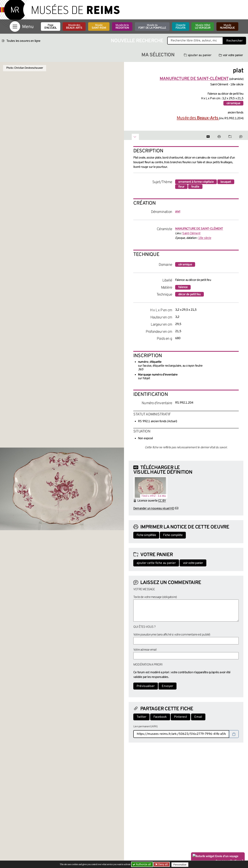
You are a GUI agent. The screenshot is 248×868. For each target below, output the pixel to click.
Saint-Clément (191, 233)
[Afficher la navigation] (15, 27)
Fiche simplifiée (146, 535)
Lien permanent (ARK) (145, 727)
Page (51, 27)
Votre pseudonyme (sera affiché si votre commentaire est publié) (172, 635)
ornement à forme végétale (196, 182)
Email (198, 717)
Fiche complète (173, 535)
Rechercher (234, 41)
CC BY (162, 501)
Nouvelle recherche (137, 41)
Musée (99, 27)
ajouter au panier (198, 55)
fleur (181, 187)
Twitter (141, 717)
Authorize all (142, 864)
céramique (233, 103)
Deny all (163, 864)
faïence (183, 287)
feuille (195, 187)
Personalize (181, 864)
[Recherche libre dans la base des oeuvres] (195, 41)
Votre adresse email (145, 650)
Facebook (160, 717)
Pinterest (180, 717)
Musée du (152, 27)
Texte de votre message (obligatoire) (155, 597)
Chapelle (180, 27)
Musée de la (122, 27)
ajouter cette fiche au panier (156, 563)
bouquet (226, 182)
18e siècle (205, 238)
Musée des (74, 27)
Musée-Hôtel (203, 27)
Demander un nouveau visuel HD (154, 509)
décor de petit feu (189, 294)
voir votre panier (231, 55)
